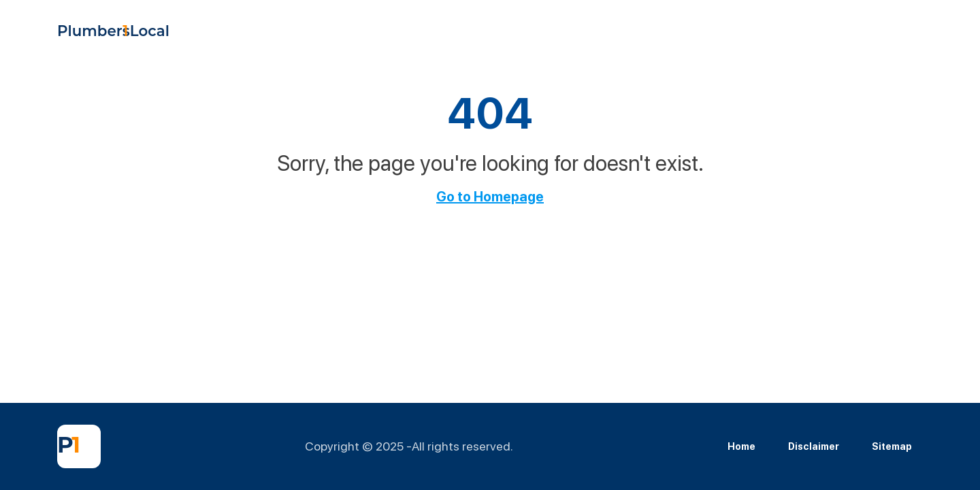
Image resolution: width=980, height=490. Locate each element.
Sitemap (892, 446)
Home (741, 446)
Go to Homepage (490, 197)
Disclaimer (814, 446)
